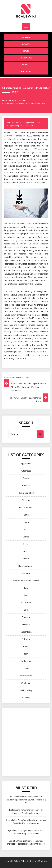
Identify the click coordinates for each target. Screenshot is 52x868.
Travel (26, 668)
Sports (26, 647)
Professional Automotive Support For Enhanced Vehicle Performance (26, 811)
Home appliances (26, 566)
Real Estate (26, 603)
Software (26, 639)
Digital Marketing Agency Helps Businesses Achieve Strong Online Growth (26, 832)
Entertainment (26, 508)
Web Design (26, 683)
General (26, 544)
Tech (26, 654)
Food (26, 529)
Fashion (26, 515)
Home (26, 559)
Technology (26, 58)
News (26, 595)
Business (26, 44)
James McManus (15, 122)
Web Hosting (26, 690)
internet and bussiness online (26, 581)
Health (26, 51)
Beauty (26, 478)
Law (26, 588)
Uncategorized (26, 676)
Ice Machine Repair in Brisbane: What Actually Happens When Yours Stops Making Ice (26, 800)
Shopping (26, 37)
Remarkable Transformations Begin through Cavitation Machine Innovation (26, 822)
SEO (26, 610)
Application (14, 126)
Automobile (26, 471)
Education (26, 71)
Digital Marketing (26, 493)
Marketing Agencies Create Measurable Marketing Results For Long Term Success (26, 842)
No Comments (28, 126)
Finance (26, 65)
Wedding (26, 698)
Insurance (26, 573)
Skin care (26, 624)
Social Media (26, 632)
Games (26, 537)
